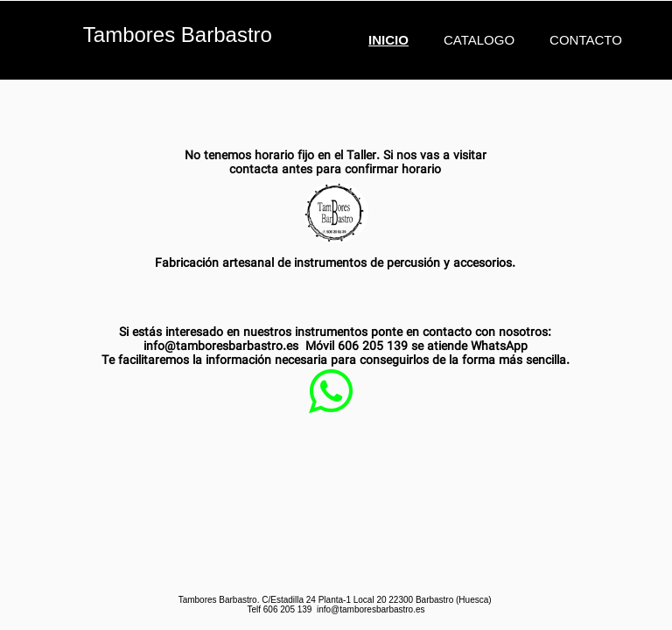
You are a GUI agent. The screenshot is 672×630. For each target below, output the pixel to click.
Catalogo (479, 40)
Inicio (388, 40)
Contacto (586, 40)
